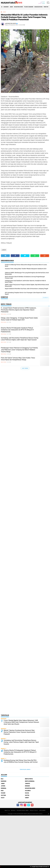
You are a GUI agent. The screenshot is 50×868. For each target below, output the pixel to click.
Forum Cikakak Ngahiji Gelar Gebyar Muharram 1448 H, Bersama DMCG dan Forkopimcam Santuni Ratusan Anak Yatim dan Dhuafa (21, 722)
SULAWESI (28, 791)
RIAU (2, 791)
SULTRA (27, 795)
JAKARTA (27, 784)
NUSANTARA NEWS (18, 7)
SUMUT (27, 798)
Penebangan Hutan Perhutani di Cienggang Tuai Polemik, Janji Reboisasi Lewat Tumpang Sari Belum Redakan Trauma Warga (19, 350)
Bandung (4, 781)
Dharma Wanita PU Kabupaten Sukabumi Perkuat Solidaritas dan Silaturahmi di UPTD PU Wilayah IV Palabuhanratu (17, 330)
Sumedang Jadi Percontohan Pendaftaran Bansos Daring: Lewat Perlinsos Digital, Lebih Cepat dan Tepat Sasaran (20, 339)
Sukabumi (6, 7)
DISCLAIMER (42, 810)
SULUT (3, 798)
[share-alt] (5, 256)
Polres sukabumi (29, 7)
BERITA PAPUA (29, 779)
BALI (2, 779)
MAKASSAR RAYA (38, 7)
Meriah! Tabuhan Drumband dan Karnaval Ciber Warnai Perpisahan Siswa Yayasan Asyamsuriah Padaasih (19, 732)
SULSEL (27, 793)
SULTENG (3, 795)
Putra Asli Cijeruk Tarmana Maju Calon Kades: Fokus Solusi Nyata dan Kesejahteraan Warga (18, 359)
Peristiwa (46, 7)
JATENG (3, 786)
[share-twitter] (25, 256)
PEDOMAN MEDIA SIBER (23, 810)
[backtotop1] (48, 814)
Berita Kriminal (30, 781)
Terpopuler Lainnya (25, 769)
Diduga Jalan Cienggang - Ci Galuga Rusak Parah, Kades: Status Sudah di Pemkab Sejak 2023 (19, 319)
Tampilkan (46, 298)
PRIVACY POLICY (34, 810)
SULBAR (3, 793)
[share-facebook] (15, 256)
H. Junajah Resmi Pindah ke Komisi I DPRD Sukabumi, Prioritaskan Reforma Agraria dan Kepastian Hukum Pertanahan (19, 310)
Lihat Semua (25, 368)
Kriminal (4, 788)
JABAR (11, 7)
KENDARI (27, 786)
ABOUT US (7, 810)
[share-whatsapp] (35, 256)
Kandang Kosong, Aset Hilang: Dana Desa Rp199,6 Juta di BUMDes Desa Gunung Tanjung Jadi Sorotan (21, 761)
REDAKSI (13, 810)
